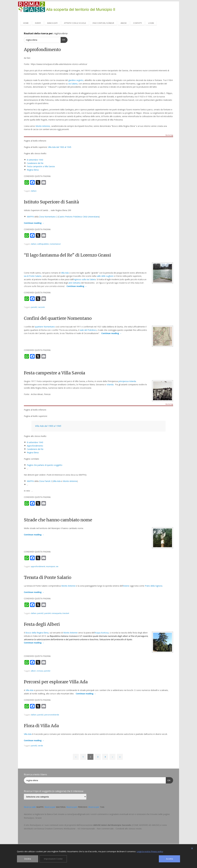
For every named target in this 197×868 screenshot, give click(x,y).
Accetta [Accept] (170, 859)
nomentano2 (55, 244)
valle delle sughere (105, 276)
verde (40, 746)
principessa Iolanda (127, 381)
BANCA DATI (52, 23)
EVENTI (38, 23)
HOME (26, 23)
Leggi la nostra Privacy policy (150, 851)
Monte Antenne (43, 126)
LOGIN (151, 23)
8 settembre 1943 (35, 160)
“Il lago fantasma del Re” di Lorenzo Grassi (67, 255)
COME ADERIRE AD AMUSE (146, 825)
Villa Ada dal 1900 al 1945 (60, 147)
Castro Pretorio (66, 217)
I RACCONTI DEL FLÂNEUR (103, 23)
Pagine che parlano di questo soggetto (45, 465)
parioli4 (47, 613)
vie (57, 566)
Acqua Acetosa (102, 633)
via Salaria (73, 84)
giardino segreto (76, 80)
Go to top (169, 135)
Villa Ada (65, 273)
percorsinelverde (52, 715)
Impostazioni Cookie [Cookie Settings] (53, 859)
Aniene (126, 586)
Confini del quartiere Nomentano (58, 318)
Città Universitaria (91, 217)
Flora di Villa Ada (41, 726)
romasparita (57, 613)
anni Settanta (74, 283)
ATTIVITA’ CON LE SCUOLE (75, 23)
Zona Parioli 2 (46, 481)
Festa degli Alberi (42, 624)
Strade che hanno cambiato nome (58, 520)
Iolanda (110, 384)
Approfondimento (42, 50)
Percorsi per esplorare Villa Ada (56, 682)
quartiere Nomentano (45, 327)
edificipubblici (43, 244)
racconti (41, 307)
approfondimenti (38, 566)
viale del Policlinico (88, 330)
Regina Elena (33, 170)
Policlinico (78, 217)
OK (63, 39)
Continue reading (34, 223)
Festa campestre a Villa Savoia (41, 166)
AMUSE (124, 23)
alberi (33, 671)
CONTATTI (137, 23)
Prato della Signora (154, 586)
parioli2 (34, 307)
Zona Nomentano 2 (48, 217)
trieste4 (66, 613)
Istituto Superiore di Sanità (51, 202)
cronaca (40, 671)
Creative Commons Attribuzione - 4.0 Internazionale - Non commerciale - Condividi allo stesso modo (93, 829)
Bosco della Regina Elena (37, 633)
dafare (34, 191)
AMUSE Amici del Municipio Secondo (112, 825)
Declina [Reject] (28, 859)
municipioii (51, 566)
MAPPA (30, 217)
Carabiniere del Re (35, 163)
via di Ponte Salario (33, 276)
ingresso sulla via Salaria (85, 279)
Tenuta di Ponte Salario (48, 577)
